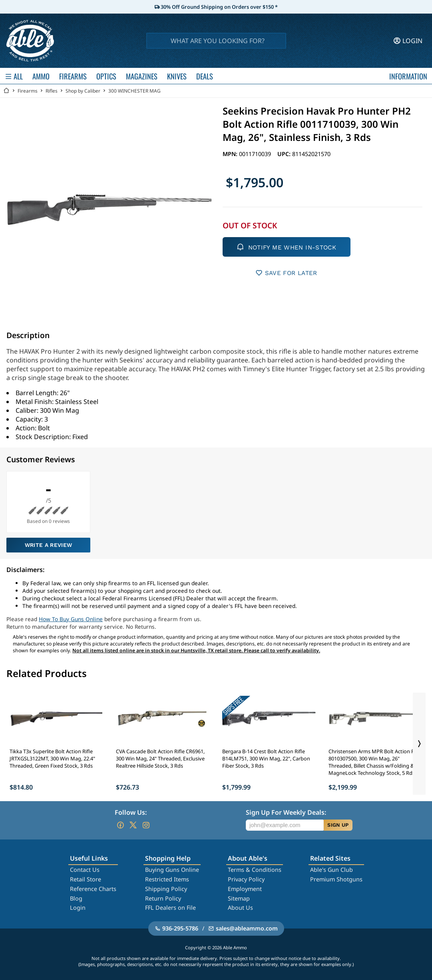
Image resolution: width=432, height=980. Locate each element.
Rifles (52, 91)
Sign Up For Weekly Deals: (286, 812)
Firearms (28, 91)
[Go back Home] (6, 91)
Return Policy (163, 898)
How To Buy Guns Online (71, 619)
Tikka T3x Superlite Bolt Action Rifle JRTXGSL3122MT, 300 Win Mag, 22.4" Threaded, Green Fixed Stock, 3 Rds (52, 758)
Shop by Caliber (83, 91)
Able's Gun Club (331, 870)
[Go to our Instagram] (146, 825)
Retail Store (86, 879)
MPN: (231, 154)
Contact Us (85, 870)
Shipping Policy (166, 889)
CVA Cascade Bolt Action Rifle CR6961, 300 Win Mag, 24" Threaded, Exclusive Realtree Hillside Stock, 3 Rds (160, 758)
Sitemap (239, 898)
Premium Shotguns (336, 879)
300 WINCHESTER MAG (134, 91)
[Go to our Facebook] (120, 825)
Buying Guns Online (172, 870)
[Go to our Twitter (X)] (133, 825)
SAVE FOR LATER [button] (286, 273)
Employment (245, 889)
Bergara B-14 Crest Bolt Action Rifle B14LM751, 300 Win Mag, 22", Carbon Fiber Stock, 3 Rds (266, 758)
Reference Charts (93, 889)
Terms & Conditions (255, 870)
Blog (76, 898)
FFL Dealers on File (170, 908)
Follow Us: (131, 812)
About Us (240, 908)
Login (78, 908)
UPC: (285, 154)
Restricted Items (167, 879)
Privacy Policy (246, 879)
